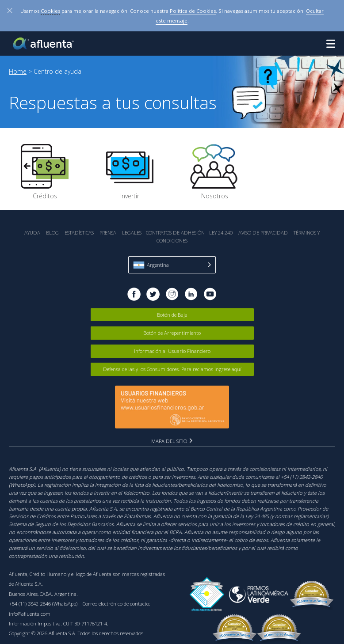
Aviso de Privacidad (263, 233)
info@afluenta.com (30, 614)
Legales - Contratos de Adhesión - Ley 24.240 (177, 233)
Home (18, 71)
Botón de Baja (172, 315)
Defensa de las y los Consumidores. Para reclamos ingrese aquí (172, 369)
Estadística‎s (79, 233)
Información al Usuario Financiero (172, 351)
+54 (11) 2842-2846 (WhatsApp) (43, 604)
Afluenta (44, 44)
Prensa (108, 233)
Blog (52, 233)
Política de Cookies (193, 11)
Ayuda (32, 233)
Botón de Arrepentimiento (172, 333)
